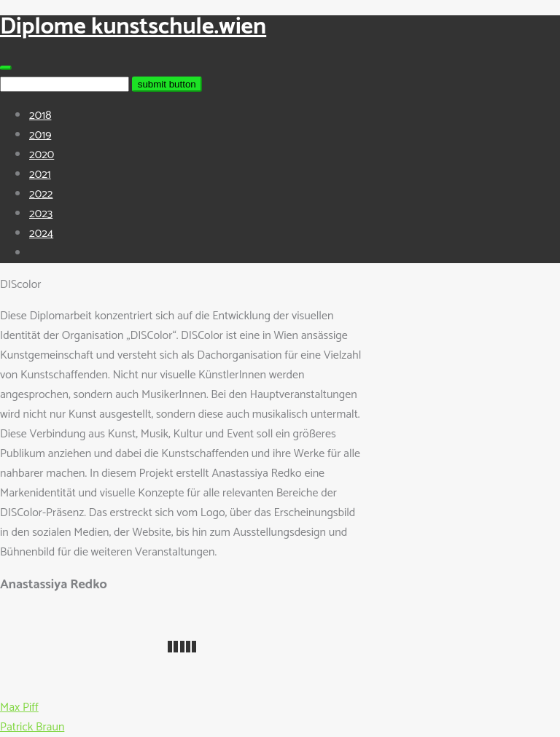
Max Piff (19, 707)
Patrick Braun (32, 727)
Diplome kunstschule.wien (133, 27)
